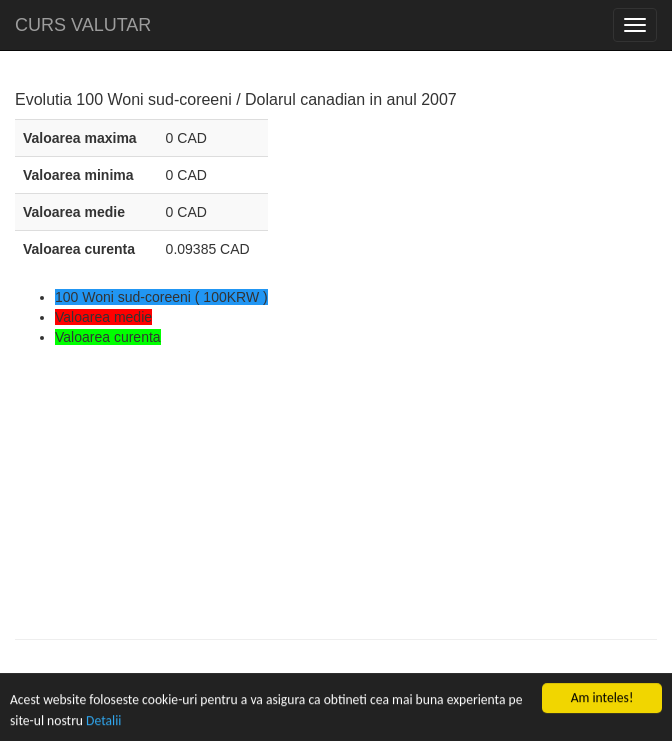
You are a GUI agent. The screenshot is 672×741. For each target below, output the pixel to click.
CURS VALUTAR (83, 25)
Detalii (103, 721)
